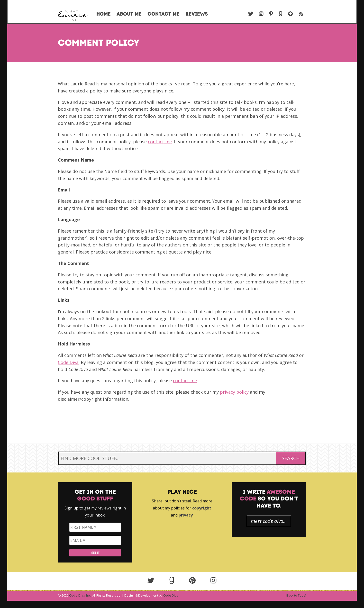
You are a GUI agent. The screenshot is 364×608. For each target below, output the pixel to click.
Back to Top (296, 595)
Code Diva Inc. (80, 595)
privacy (186, 515)
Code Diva (68, 362)
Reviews (197, 14)
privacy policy (234, 392)
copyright (202, 508)
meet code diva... (269, 521)
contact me (160, 142)
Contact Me (164, 14)
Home (104, 14)
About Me (129, 14)
